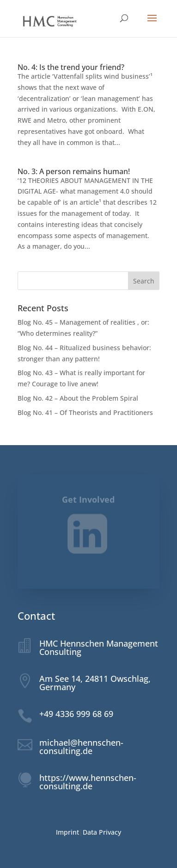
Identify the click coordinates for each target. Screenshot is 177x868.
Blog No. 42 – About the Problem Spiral (78, 398)
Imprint (67, 832)
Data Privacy (102, 832)
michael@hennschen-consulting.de (81, 747)
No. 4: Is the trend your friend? (71, 67)
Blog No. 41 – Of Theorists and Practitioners (85, 412)
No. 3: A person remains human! (74, 171)
